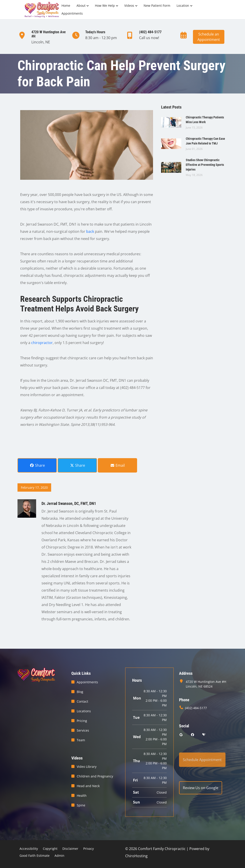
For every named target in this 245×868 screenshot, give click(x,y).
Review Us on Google (201, 788)
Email (117, 465)
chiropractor (42, 343)
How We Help (105, 6)
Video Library (87, 767)
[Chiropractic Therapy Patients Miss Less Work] (171, 122)
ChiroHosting (136, 856)
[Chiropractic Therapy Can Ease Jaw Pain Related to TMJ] (171, 143)
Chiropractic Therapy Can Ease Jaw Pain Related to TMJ (205, 141)
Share (37, 465)
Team (81, 740)
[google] (181, 735)
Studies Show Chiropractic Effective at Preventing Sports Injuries (205, 165)
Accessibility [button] (29, 849)
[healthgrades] (204, 735)
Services (83, 730)
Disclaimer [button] (70, 849)
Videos (129, 6)
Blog (80, 692)
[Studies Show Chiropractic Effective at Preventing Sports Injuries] (171, 167)
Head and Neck (88, 786)
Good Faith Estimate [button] (35, 856)
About (81, 6)
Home (66, 6)
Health (82, 796)
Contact (82, 701)
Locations (84, 711)
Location (183, 6)
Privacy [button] (89, 849)
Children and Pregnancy (95, 776)
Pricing (82, 721)
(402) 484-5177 (196, 708)
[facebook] (193, 735)
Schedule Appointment (202, 760)
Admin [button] (59, 856)
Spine (81, 805)
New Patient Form (157, 6)
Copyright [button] (50, 849)
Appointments (72, 13)
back (90, 231)
